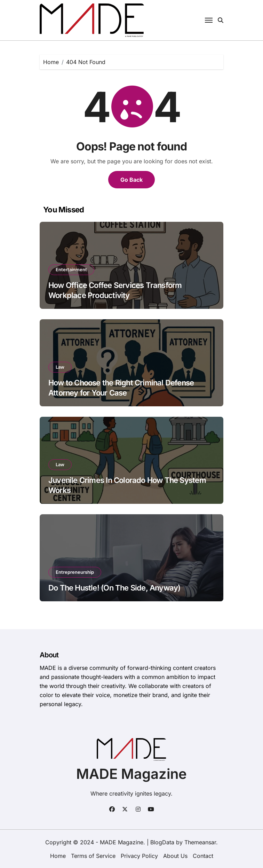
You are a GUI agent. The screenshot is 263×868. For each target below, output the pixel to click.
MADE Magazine (131, 774)
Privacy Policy (139, 856)
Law (60, 367)
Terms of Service (93, 856)
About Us (175, 856)
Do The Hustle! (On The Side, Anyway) (114, 588)
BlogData (162, 842)
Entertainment (71, 269)
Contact (203, 856)
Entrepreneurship (75, 572)
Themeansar (200, 842)
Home (58, 856)
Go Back (131, 180)
